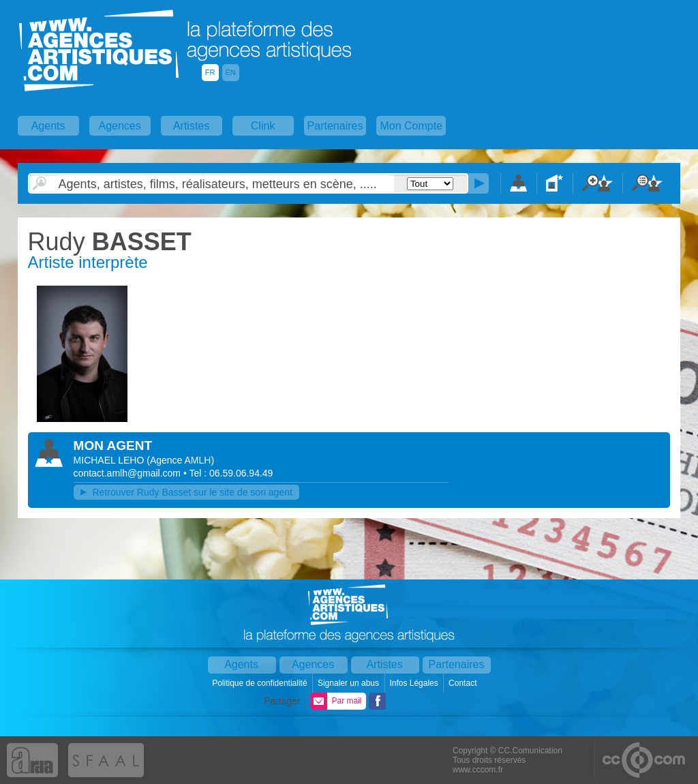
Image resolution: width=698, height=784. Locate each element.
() (180, 460)
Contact (464, 683)
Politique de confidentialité (261, 683)
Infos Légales (415, 683)
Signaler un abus (349, 683)
